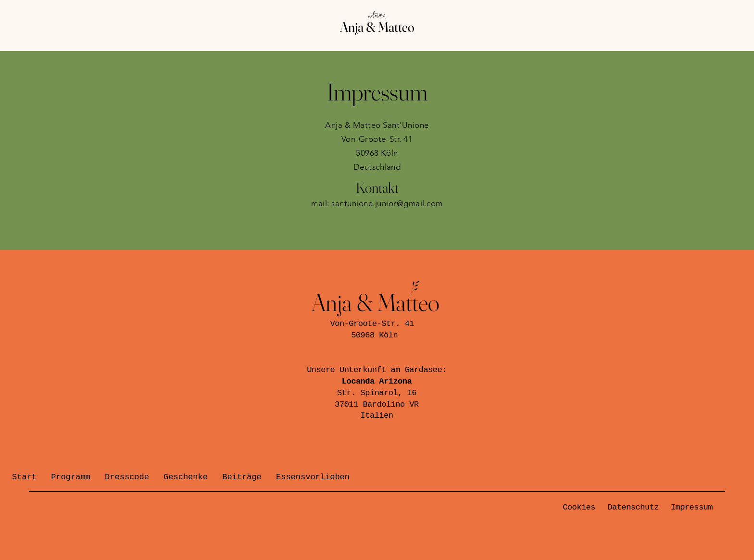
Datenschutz (633, 507)
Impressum (692, 507)
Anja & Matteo (377, 27)
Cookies (579, 507)
